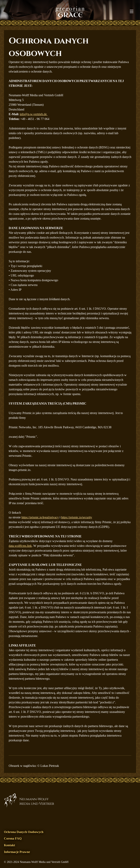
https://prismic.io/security (77, 517)
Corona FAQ (13, 838)
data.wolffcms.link (20, 546)
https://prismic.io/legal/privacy (40, 517)
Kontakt (9, 845)
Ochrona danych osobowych (24, 832)
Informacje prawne (17, 852)
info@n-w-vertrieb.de (34, 114)
